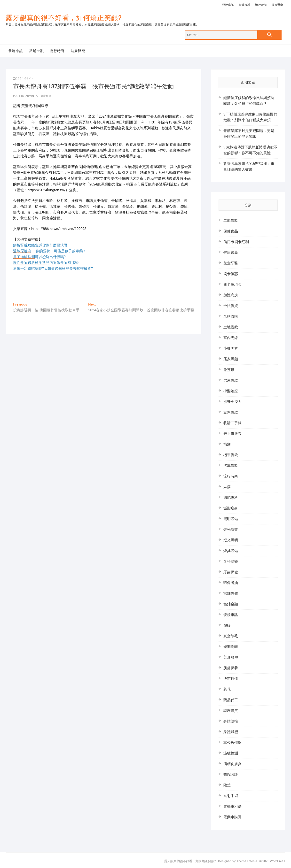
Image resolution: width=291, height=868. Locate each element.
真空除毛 (231, 636)
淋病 (227, 487)
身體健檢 (231, 721)
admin (29, 96)
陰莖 (227, 785)
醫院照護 (231, 775)
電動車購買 (232, 817)
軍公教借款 (232, 743)
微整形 (229, 370)
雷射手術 (231, 796)
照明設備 (231, 519)
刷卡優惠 (231, 274)
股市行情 (231, 679)
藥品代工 (231, 700)
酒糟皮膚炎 (232, 764)
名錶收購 (231, 316)
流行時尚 (261, 5)
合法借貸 (231, 306)
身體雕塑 (231, 732)
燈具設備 (231, 551)
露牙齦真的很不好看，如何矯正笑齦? (64, 18)
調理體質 (231, 711)
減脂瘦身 (231, 508)
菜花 (227, 689)
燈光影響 (231, 530)
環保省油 (231, 583)
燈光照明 (231, 540)
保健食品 (231, 231)
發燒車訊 (228, 5)
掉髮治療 (231, 391)
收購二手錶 (232, 423)
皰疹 (227, 625)
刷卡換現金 (232, 284)
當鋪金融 (244, 5)
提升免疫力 (232, 402)
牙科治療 (231, 561)
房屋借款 (231, 380)
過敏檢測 (231, 753)
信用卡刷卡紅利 (236, 242)
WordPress (278, 861)
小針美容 (231, 348)
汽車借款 (231, 466)
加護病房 (231, 295)
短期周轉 (231, 647)
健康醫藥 (277, 5)
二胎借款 (231, 221)
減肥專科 (231, 498)
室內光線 (231, 338)
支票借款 (231, 412)
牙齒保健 (231, 572)
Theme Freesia (247, 861)
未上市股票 (232, 434)
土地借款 (231, 327)
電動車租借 (232, 807)
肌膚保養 (231, 668)
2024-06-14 (24, 79)
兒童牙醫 (231, 263)
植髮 (227, 444)
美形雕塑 (231, 657)
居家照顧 (231, 359)
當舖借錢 (231, 593)
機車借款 (231, 455)
